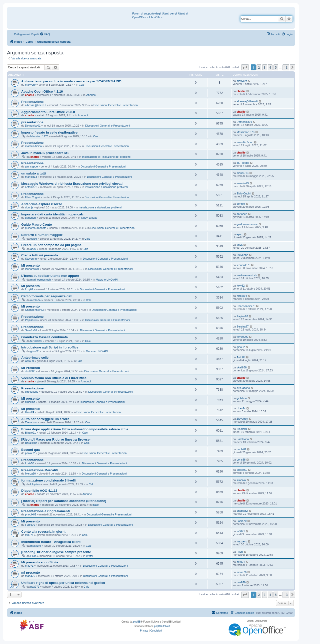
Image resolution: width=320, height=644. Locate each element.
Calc (82, 85)
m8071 (29, 535)
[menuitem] (45, 34)
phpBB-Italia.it (162, 626)
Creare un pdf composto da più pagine (51, 245)
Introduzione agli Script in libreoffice (50, 347)
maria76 (30, 576)
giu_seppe (31, 166)
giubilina (30, 402)
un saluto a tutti (33, 173)
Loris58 (29, 463)
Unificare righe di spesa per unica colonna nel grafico (63, 583)
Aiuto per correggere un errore (45, 419)
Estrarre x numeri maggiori (42, 235)
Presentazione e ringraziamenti (45, 511)
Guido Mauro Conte (36, 225)
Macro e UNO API (107, 280)
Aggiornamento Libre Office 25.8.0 (48, 112)
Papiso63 (31, 320)
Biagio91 (30, 433)
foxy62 (29, 289)
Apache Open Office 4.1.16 (42, 91)
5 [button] (276, 67)
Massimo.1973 (39, 136)
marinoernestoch (40, 280)
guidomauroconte (36, 228)
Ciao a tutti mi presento (40, 255)
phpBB (137, 622)
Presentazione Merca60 (39, 470)
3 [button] (265, 67)
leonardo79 (32, 269)
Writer (90, 556)
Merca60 (30, 474)
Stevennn (31, 259)
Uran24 (29, 412)
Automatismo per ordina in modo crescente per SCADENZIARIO (71, 81)
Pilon (33, 556)
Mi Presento (31, 368)
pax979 (35, 587)
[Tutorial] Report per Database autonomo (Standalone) (64, 501)
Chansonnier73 (34, 310)
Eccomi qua (30, 450)
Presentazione (32, 102)
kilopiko (35, 484)
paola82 (30, 453)
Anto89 (29, 361)
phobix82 (31, 514)
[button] (245, 67)
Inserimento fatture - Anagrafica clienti (51, 542)
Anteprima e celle (35, 358)
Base (96, 505)
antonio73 (31, 187)
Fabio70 (30, 525)
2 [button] (259, 67)
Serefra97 (31, 330)
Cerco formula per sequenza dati (47, 296)
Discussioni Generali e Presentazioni (116, 105)
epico (33, 239)
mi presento (31, 572)
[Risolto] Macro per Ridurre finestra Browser (56, 439)
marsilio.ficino (33, 146)
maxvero (30, 85)
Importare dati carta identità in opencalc (52, 214)
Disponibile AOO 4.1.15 (39, 491)
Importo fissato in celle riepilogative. (50, 132)
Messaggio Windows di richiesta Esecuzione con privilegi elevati (72, 184)
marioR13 (31, 177)
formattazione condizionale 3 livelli (48, 480)
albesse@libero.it (36, 105)
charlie (29, 95)
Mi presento (30, 265)
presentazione (32, 122)
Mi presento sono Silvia (40, 562)
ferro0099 (36, 341)
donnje (29, 207)
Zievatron (31, 422)
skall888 (30, 371)
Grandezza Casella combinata (44, 337)
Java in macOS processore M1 (45, 153)
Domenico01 (33, 126)
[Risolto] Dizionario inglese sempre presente (56, 552)
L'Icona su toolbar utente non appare (50, 276)
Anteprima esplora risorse (42, 204)
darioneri (30, 218)
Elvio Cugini (32, 197)
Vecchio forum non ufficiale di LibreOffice (54, 378)
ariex (33, 249)
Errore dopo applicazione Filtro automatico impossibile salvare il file (75, 429)
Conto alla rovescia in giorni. (44, 532)
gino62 (34, 351)
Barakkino (31, 443)
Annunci (91, 95)
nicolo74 (35, 300)
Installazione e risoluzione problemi (106, 187)
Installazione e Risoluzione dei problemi (106, 157)
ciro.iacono (32, 392)
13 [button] (286, 67)
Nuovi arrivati (89, 218)
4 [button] (270, 67)
